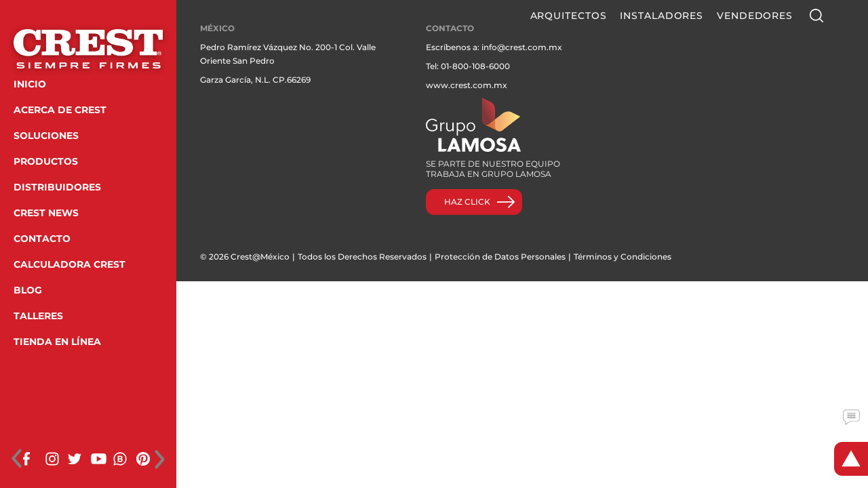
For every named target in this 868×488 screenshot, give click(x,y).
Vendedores (755, 16)
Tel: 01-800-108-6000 (468, 66)
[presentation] (17, 459)
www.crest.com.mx (467, 85)
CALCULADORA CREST (70, 264)
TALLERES (38, 316)
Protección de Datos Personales (500, 257)
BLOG (28, 290)
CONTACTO (42, 239)
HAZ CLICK (467, 202)
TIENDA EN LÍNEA (57, 342)
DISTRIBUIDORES (57, 187)
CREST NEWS (46, 213)
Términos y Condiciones (623, 257)
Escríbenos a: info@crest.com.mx (494, 47)
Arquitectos (569, 16)
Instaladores (662, 16)
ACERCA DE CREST (60, 110)
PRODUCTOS (46, 161)
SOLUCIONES (46, 136)
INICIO (30, 84)
